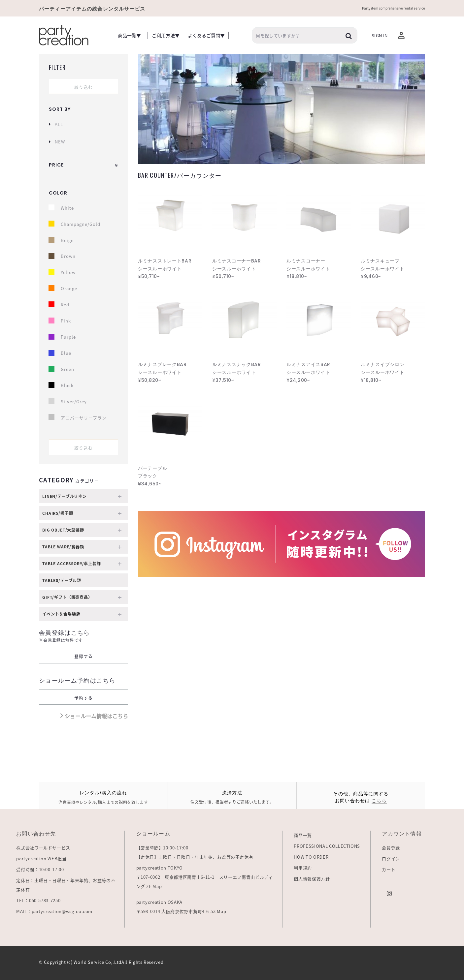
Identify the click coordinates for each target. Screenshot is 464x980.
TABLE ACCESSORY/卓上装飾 (82, 564)
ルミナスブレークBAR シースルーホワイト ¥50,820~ (162, 372)
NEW (60, 142)
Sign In (380, 35)
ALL (59, 124)
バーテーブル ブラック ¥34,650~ (152, 476)
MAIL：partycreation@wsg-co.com (54, 911)
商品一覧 (303, 835)
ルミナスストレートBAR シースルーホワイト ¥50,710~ (165, 269)
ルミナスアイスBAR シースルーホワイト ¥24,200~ (308, 372)
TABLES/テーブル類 (62, 580)
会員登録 (391, 848)
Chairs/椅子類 (82, 513)
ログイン (391, 858)
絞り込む (83, 87)
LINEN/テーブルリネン (82, 496)
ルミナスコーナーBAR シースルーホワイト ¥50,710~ (237, 269)
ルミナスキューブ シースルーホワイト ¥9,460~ (382, 269)
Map (157, 886)
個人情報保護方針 (312, 879)
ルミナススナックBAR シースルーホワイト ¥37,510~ (237, 372)
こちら (379, 800)
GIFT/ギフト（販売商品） (82, 597)
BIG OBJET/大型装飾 (82, 530)
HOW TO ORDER (311, 857)
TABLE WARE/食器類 (82, 547)
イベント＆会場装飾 (82, 614)
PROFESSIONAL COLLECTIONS (327, 846)
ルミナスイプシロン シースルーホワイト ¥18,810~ (382, 372)
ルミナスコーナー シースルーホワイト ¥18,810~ (308, 269)
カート (389, 869)
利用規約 (303, 868)
